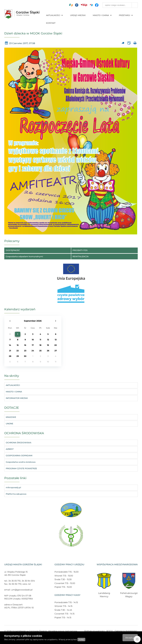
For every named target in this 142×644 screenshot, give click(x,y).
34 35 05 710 (15, 581)
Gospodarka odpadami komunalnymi (24, 256)
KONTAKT (51, 23)
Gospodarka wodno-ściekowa (21, 462)
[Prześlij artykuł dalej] (123, 43)
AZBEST (10, 449)
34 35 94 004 (28, 581)
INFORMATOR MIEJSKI (17, 398)
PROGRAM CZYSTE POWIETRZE (21, 468)
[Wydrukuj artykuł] (135, 43)
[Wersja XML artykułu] (129, 43)
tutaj (81, 639)
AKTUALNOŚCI (55, 15)
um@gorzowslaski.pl (22, 590)
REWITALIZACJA (81, 256)
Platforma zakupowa (16, 494)
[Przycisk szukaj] (135, 5)
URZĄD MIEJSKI (78, 15)
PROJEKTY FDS (80, 250)
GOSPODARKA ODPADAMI (19, 456)
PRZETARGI (126, 15)
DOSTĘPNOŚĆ (13, 250)
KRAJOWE (11, 417)
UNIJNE (9, 424)
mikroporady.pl (13, 487)
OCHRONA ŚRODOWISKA (19, 443)
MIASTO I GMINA (102, 15)
